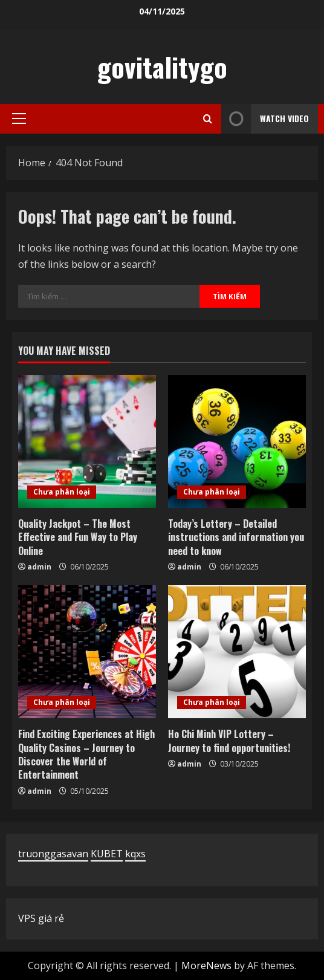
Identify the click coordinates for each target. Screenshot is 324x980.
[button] (19, 118)
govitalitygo (162, 67)
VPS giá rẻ (41, 918)
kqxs (135, 854)
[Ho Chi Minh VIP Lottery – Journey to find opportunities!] (237, 652)
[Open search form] (208, 119)
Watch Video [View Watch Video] (265, 119)
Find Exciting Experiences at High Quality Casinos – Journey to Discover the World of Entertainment (86, 754)
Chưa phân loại (62, 492)
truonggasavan (53, 854)
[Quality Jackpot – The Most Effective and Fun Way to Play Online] (87, 441)
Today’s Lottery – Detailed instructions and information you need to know (236, 537)
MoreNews (206, 965)
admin (39, 567)
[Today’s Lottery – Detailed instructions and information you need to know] (237, 441)
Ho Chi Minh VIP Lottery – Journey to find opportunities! (229, 741)
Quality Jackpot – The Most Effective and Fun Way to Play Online (78, 537)
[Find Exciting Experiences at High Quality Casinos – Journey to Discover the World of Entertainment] (87, 652)
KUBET (107, 854)
